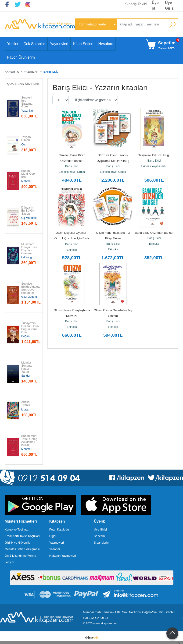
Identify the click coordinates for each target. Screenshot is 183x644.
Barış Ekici (72, 166)
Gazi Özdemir (30, 297)
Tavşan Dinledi (26, 139)
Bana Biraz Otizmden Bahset (154, 233)
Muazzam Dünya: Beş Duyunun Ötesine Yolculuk (29, 250)
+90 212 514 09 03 (95, 618)
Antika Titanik (26, 404)
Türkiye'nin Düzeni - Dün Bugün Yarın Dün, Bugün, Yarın (30, 329)
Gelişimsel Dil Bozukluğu (154, 155)
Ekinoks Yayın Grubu (72, 172)
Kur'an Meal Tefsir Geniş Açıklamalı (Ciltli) (29, 441)
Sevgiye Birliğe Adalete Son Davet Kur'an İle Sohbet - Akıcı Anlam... (31, 291)
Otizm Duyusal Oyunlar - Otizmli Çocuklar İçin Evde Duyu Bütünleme (72, 238)
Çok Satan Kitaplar (23, 84)
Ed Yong (27, 257)
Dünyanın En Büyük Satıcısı (28, 211)
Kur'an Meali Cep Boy (28, 174)
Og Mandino (29, 218)
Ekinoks (72, 250)
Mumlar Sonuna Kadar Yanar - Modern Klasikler (27, 370)
